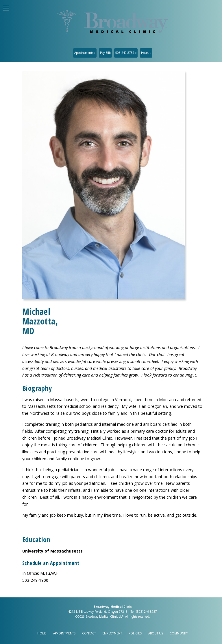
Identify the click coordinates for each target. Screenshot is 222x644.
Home (42, 633)
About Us (156, 633)
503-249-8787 (126, 53)
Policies (135, 633)
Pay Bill (106, 53)
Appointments (85, 53)
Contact (89, 633)
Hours (146, 53)
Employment (112, 633)
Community (179, 633)
